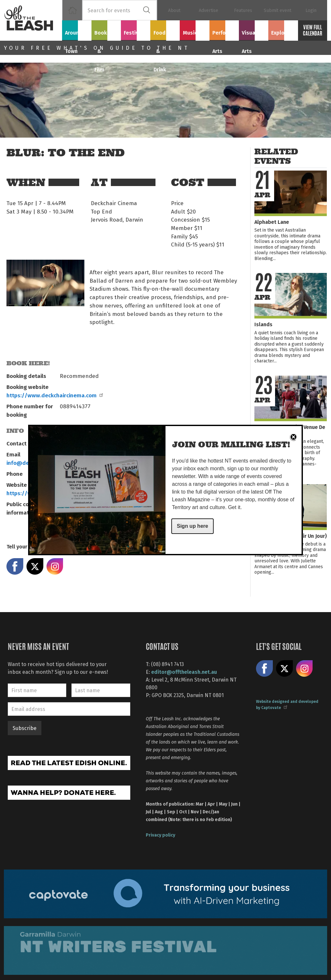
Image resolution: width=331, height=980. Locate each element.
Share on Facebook (15, 567)
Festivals (136, 29)
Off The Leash (33, 20)
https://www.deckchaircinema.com (54, 395)
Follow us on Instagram (304, 669)
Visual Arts (254, 29)
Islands (263, 324)
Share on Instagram (55, 567)
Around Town (77, 33)
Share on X (35, 567)
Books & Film (106, 33)
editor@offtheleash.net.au (184, 672)
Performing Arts (224, 33)
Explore (283, 29)
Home (72, 10)
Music (195, 29)
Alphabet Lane (272, 222)
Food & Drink (165, 33)
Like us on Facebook (264, 669)
